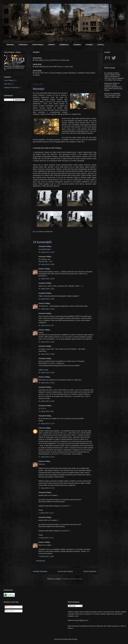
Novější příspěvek (40, 571)
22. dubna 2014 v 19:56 (46, 264)
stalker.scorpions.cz (114, 626)
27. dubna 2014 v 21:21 (46, 488)
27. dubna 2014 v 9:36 (46, 411)
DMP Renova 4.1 (59, 67)
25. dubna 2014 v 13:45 (46, 401)
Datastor (42, 269)
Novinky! (39, 89)
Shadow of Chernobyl (11, 88)
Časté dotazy (117, 80)
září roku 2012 (50, 102)
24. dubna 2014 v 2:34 (46, 325)
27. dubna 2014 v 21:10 (46, 457)
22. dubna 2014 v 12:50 (46, 252)
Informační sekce (110, 78)
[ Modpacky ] (64, 45)
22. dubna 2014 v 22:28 (46, 279)
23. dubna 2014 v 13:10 (46, 309)
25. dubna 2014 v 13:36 (46, 383)
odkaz (117, 97)
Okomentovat (40, 561)
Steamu (70, 628)
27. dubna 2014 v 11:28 (46, 424)
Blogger (75, 639)
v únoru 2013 (47, 104)
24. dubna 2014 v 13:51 (46, 342)
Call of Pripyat (9, 80)
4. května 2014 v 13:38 (46, 556)
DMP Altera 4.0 (46, 73)
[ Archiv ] (101, 45)
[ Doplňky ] (77, 45)
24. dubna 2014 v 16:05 (46, 354)
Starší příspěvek (90, 571)
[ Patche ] (51, 45)
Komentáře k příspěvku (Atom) (72, 579)
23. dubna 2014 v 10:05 (46, 299)
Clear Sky (7, 84)
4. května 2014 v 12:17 (46, 513)
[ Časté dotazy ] (38, 45)
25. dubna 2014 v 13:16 (46, 373)
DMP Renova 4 (56, 60)
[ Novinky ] (10, 45)
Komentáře (10, 611)
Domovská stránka (65, 571)
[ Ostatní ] (89, 45)
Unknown (42, 428)
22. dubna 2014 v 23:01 (46, 289)
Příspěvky (9, 607)
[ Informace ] (23, 45)
